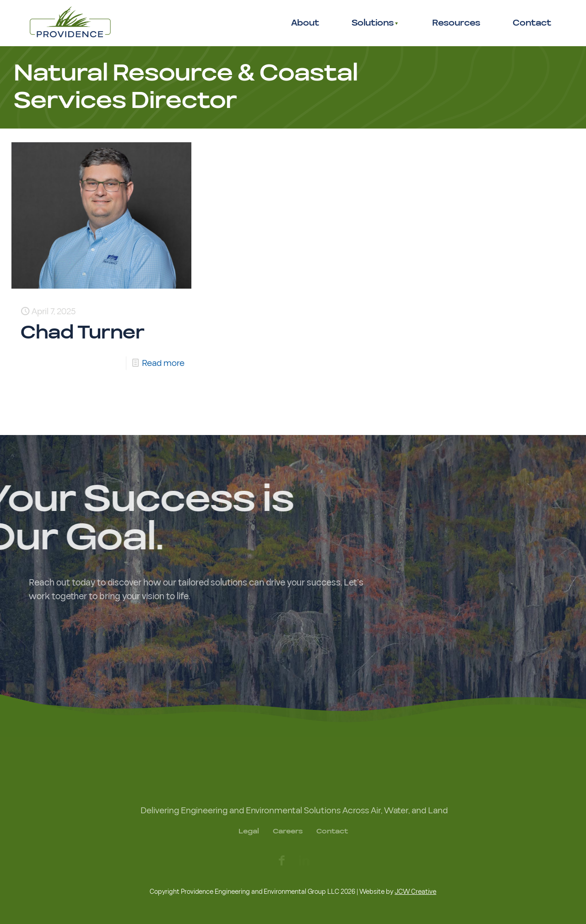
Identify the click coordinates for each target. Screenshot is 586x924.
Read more (163, 363)
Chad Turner (83, 333)
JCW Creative (415, 892)
